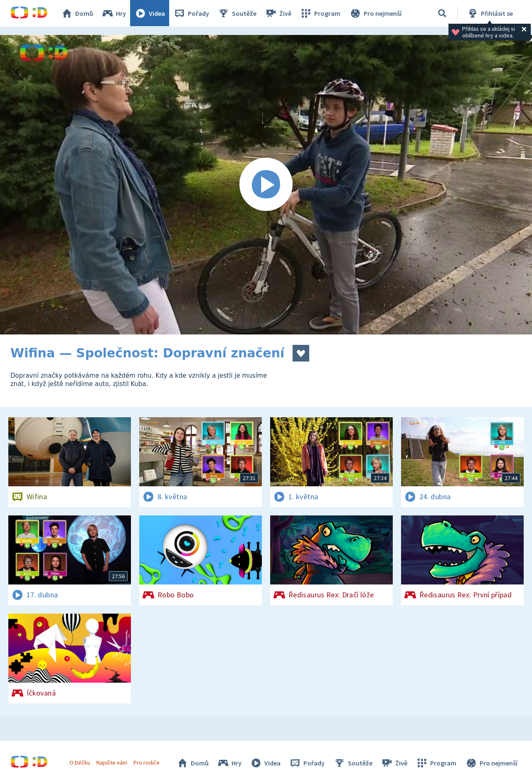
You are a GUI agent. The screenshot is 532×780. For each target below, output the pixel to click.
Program (320, 13)
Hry (114, 13)
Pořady (192, 13)
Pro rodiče (147, 763)
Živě (278, 13)
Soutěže (237, 13)
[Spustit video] (266, 185)
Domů (77, 13)
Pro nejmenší (375, 13)
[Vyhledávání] (442, 13)
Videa (150, 13)
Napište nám (112, 763)
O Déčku (80, 763)
